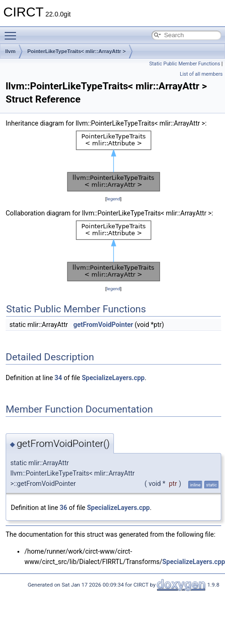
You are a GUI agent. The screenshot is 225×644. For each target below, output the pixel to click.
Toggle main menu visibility (13, 32)
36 (64, 508)
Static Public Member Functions (185, 64)
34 (58, 378)
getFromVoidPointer (103, 325)
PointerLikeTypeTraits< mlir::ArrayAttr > (76, 51)
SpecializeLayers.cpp (113, 378)
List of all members (201, 74)
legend (113, 199)
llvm (10, 51)
